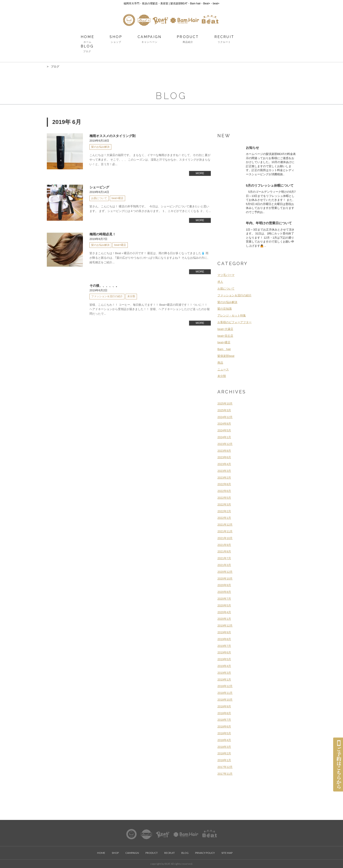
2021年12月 (225, 525)
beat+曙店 (224, 342)
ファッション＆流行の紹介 (234, 295)
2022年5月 (224, 498)
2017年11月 (225, 774)
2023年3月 (224, 471)
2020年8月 (224, 592)
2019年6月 (224, 652)
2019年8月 (224, 639)
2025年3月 (224, 410)
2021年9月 (224, 545)
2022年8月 (224, 484)
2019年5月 (224, 659)
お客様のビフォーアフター (234, 322)
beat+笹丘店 (225, 336)
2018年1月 (224, 760)
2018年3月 (224, 747)
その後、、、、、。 (104, 286)
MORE (200, 173)
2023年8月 (224, 451)
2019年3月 (224, 673)
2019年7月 (224, 646)
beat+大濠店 (225, 329)
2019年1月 (224, 680)
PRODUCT (188, 39)
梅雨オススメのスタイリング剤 (112, 136)
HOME (87, 39)
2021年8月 (224, 551)
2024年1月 (224, 437)
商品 (220, 363)
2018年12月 (225, 686)
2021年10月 (225, 538)
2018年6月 (224, 727)
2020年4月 (224, 612)
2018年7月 (224, 720)
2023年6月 (224, 457)
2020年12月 (225, 572)
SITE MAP (227, 853)
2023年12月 (225, 444)
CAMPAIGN (150, 39)
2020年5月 (224, 605)
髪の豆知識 (225, 309)
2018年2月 (224, 753)
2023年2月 (224, 478)
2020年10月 (225, 579)
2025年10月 (225, 404)
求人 (220, 282)
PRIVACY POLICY (205, 853)
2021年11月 (225, 531)
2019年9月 (224, 632)
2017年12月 (225, 767)
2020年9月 (224, 585)
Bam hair (224, 349)
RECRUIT (224, 39)
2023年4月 (224, 464)
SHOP (116, 39)
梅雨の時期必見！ (103, 234)
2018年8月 (224, 713)
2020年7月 (224, 599)
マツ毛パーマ (226, 275)
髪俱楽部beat (226, 356)
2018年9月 (224, 706)
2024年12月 (225, 417)
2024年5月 (224, 430)
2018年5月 (224, 733)
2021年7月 (224, 558)
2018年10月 (225, 700)
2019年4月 (224, 666)
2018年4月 (224, 740)
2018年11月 (225, 693)
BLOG (87, 49)
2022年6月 (224, 491)
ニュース (223, 369)
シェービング (99, 187)
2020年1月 (224, 619)
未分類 (222, 376)
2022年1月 (224, 518)
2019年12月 (225, 626)
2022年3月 (224, 504)
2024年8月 (224, 424)
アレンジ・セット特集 (232, 315)
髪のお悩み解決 (227, 302)
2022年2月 (224, 511)
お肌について (226, 289)
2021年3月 (224, 565)
